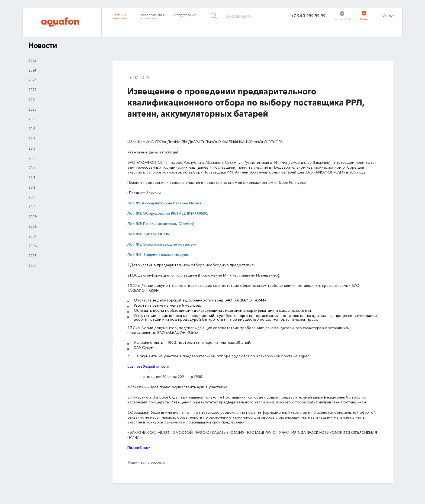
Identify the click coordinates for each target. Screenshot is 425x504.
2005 (33, 256)
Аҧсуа (389, 16)
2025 (32, 61)
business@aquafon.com (148, 367)
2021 (32, 100)
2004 (33, 266)
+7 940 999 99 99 (308, 16)
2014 (32, 168)
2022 (32, 90)
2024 (32, 71)
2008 (33, 227)
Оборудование (185, 15)
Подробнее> (139, 448)
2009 (33, 217)
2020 (33, 110)
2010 (32, 207)
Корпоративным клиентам (153, 17)
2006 (33, 246)
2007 (32, 237)
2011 (31, 198)
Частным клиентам (120, 17)
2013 (32, 178)
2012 (32, 188)
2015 (32, 159)
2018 (32, 129)
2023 (33, 81)
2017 (32, 139)
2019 (32, 120)
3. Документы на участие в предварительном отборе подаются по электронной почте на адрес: (219, 357)
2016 (32, 149)
